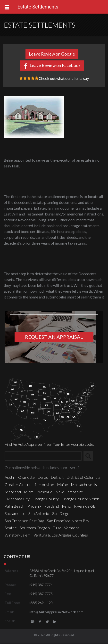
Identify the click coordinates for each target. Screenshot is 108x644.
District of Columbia (83, 477)
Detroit (57, 477)
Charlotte (26, 477)
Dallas (43, 477)
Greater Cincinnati (20, 484)
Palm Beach (15, 506)
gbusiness (33, 622)
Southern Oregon (35, 528)
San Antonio (39, 513)
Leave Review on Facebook (55, 65)
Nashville (45, 492)
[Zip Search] (43, 456)
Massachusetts (84, 484)
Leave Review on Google (52, 54)
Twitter (47, 622)
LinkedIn (55, 622)
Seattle (11, 528)
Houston (46, 484)
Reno (66, 506)
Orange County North (80, 499)
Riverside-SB (85, 506)
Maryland (13, 492)
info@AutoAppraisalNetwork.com (56, 612)
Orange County (46, 499)
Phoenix (34, 506)
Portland (52, 506)
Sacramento (15, 513)
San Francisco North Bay (68, 521)
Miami (29, 492)
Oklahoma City (17, 499)
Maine (62, 484)
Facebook (40, 622)
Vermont (72, 528)
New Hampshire (69, 492)
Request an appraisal (54, 337)
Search (90, 456)
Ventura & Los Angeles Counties (61, 535)
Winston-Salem (18, 535)
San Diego (61, 513)
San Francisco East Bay (24, 521)
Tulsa (57, 528)
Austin (10, 477)
